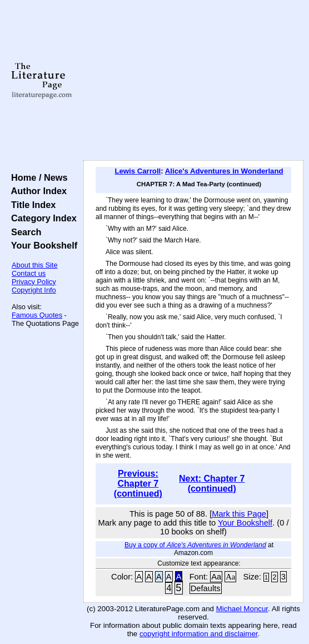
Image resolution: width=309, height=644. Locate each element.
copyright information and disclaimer (199, 634)
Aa (216, 577)
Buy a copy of (195, 545)
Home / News (37, 177)
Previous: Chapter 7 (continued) (138, 484)
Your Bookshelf (42, 245)
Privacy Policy (34, 282)
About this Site (35, 265)
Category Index (41, 218)
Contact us (29, 273)
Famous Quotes (37, 315)
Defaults (206, 588)
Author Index (36, 191)
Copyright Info (34, 290)
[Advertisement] (193, 81)
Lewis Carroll (138, 171)
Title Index (31, 205)
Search (24, 232)
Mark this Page (239, 514)
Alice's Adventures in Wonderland (224, 171)
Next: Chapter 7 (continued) (212, 484)
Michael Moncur (242, 609)
